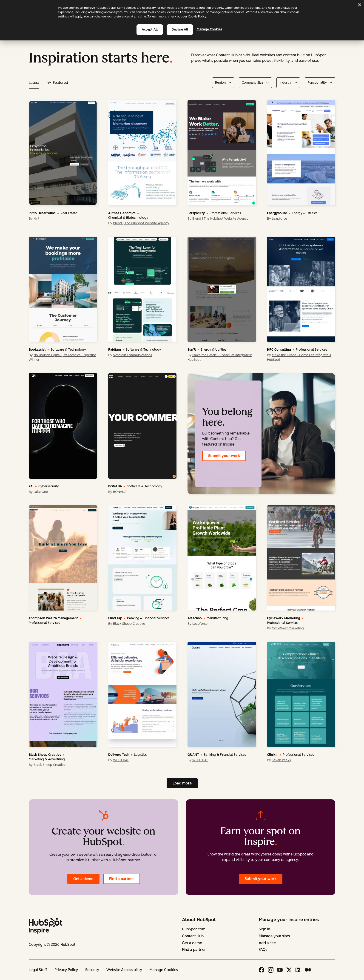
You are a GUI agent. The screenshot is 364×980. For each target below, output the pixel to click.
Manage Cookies (212, 29)
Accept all (150, 30)
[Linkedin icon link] (298, 970)
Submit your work (224, 456)
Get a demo (83, 879)
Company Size (253, 83)
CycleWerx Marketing (288, 628)
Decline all (180, 30)
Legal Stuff (38, 970)
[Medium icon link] (308, 970)
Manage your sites (274, 936)
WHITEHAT (121, 760)
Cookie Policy (197, 16)
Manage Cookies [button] (164, 970)
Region (220, 83)
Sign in (264, 929)
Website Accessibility (124, 970)
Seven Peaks (281, 760)
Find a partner (122, 879)
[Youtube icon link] (280, 970)
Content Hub (193, 936)
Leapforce (279, 219)
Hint (36, 219)
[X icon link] (289, 970)
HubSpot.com (194, 929)
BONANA (120, 492)
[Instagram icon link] (271, 970)
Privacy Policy (66, 970)
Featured (58, 83)
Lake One (41, 492)
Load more (182, 783)
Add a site (267, 943)
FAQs (263, 950)
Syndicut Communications (132, 355)
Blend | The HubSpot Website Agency (141, 223)
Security (92, 970)
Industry (286, 83)
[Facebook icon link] (262, 970)
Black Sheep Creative (129, 624)
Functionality (317, 83)
